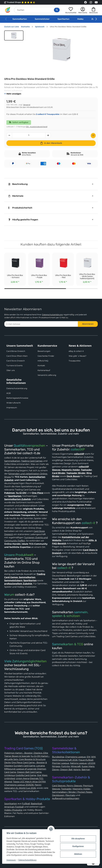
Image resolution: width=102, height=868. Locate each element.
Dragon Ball (66, 770)
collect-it (88, 523)
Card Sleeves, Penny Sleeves (67, 786)
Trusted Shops (20, 2)
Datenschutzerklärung (52, 315)
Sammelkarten (20, 19)
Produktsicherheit (20, 208)
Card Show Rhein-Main (17, 356)
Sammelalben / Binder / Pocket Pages (72, 792)
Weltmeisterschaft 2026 (65, 760)
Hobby (80, 19)
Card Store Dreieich (16, 361)
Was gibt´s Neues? (77, 356)
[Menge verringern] (9, 135)
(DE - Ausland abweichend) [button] (37, 127)
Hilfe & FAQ (43, 361)
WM (93, 757)
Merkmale (16, 196)
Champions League (75, 757)
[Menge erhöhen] (48, 135)
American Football (14, 807)
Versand (27, 105)
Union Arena (23, 778)
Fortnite (66, 766)
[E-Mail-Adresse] (41, 324)
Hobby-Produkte (13, 810)
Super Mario (88, 766)
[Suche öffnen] (57, 10)
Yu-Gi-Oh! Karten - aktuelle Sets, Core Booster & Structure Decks (27, 759)
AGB (8, 393)
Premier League (61, 763)
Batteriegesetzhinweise (17, 398)
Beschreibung (18, 184)
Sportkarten (63, 19)
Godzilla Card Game (26, 775)
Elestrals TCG (36, 778)
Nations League (78, 763)
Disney (56, 770)
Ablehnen (78, 854)
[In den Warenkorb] (51, 143)
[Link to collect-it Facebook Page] (86, 2)
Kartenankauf (44, 370)
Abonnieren (88, 324)
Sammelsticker (42, 19)
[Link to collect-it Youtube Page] (96, 2)
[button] (71, 10)
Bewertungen (44, 351)
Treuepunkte (75, 361)
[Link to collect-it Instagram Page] (91, 2)
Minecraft (76, 766)
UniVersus (10, 775)
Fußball (26, 804)
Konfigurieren (78, 846)
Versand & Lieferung (47, 375)
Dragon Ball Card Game (29, 772)
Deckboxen (58, 795)
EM (88, 757)
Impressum (12, 408)
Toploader (66, 789)
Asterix (77, 770)
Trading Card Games (32, 461)
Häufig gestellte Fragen (23, 220)
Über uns (11, 370)
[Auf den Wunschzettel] (93, 136)
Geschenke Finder (46, 356)
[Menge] (29, 135)
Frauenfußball (86, 760)
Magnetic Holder (81, 789)
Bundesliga (58, 757)
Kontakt (41, 366)
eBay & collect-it (76, 351)
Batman (86, 770)
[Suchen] (37, 10)
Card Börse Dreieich (16, 351)
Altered (8, 782)
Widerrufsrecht (13, 403)
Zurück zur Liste (12, 27)
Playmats (70, 795)
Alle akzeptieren (78, 839)
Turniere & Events (14, 366)
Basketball (36, 804)
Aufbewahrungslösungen (66, 798)
